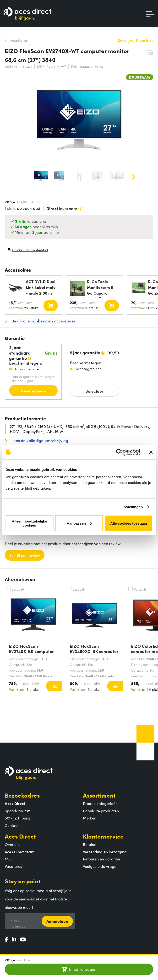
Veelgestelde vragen (101, 866)
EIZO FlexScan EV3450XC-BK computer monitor (94, 649)
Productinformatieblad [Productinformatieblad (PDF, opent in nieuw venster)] (28, 251)
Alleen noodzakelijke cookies (29, 523)
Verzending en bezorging (105, 852)
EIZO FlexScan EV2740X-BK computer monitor (31, 649)
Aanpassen (79, 523)
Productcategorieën (100, 803)
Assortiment (99, 795)
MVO (9, 859)
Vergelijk (18, 589)
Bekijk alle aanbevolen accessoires (43, 321)
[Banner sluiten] (151, 452)
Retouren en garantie (101, 859)
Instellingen (133, 507)
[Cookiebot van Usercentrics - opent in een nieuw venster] (119, 452)
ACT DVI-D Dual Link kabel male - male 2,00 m (41, 287)
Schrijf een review (25, 555)
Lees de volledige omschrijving (39, 440)
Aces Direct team (20, 852)
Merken (90, 818)
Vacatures (13, 866)
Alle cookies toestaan (128, 523)
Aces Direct (20, 836)
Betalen (90, 844)
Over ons (13, 844)
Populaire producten (101, 811)
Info (54, 686)
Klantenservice (103, 836)
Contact (12, 825)
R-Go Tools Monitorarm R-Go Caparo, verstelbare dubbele (101, 288)
